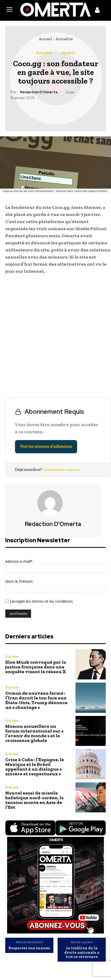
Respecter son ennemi (29, 948)
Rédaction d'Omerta (39, 92)
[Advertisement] (55, 337)
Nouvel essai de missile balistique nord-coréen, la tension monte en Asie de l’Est (34, 800)
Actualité (64, 39)
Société (68, 53)
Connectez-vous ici (62, 469)
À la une (12, 656)
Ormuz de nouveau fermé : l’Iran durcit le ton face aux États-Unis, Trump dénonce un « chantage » (36, 700)
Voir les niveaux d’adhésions (46, 447)
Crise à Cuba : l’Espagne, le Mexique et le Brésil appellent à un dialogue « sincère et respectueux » (35, 767)
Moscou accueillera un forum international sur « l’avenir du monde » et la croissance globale (34, 733)
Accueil (45, 39)
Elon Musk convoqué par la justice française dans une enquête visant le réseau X (36, 667)
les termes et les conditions (49, 601)
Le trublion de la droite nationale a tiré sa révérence (82, 952)
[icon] (97, 11)
